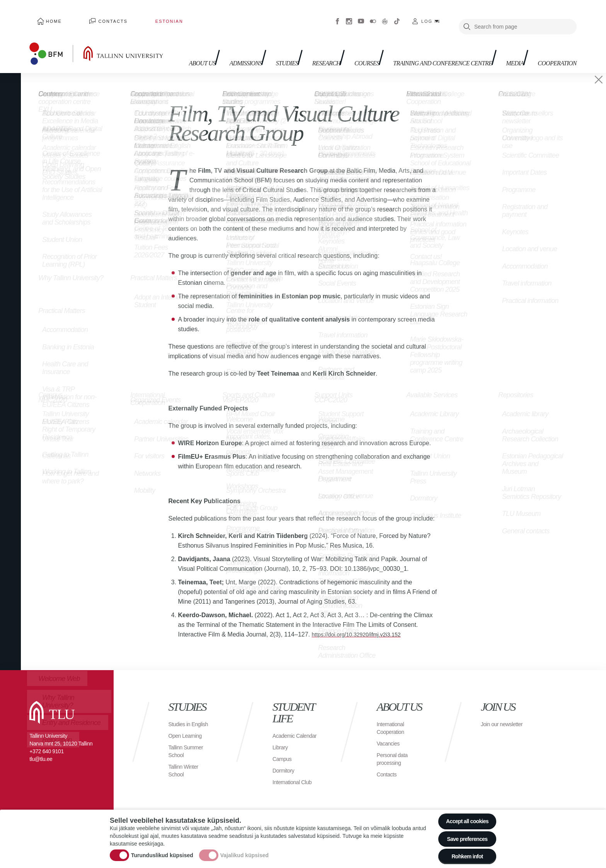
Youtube (361, 15)
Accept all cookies (462, 812)
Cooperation (552, 39)
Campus (283, 755)
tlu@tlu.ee (41, 748)
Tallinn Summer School (188, 748)
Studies (270, 39)
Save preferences (463, 833)
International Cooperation (393, 717)
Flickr (373, 15)
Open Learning (188, 732)
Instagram (349, 15)
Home (47, 15)
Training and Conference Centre (424, 43)
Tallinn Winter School (186, 767)
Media (505, 39)
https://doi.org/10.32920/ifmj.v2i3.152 (362, 623)
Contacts (92, 15)
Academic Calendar (285, 728)
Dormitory (285, 767)
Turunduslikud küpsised (162, 850)
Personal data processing (395, 748)
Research (314, 39)
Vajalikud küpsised (244, 850)
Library (281, 744)
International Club (295, 779)
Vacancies (390, 732)
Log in (431, 15)
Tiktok (397, 15)
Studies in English (181, 717)
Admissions (223, 39)
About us (176, 43)
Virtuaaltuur (385, 15)
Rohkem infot (462, 855)
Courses (359, 39)
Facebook (337, 15)
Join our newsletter (494, 717)
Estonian (133, 15)
